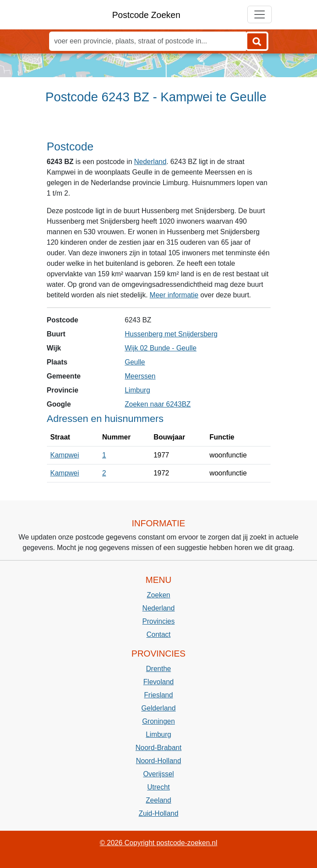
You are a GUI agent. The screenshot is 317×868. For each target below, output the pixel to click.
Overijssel (158, 774)
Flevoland (158, 682)
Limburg (138, 390)
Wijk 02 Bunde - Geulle (161, 348)
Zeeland (159, 800)
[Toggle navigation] (260, 14)
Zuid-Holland (158, 813)
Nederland (150, 162)
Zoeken (158, 595)
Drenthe (158, 669)
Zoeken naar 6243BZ (158, 404)
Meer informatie (174, 295)
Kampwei (65, 455)
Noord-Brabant (158, 748)
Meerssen (140, 376)
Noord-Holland (158, 761)
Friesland (159, 695)
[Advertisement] (158, 126)
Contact (158, 634)
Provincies (159, 621)
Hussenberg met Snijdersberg (171, 334)
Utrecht (159, 787)
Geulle (135, 362)
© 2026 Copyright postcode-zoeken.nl (159, 843)
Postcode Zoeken (146, 15)
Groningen (158, 721)
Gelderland (158, 708)
